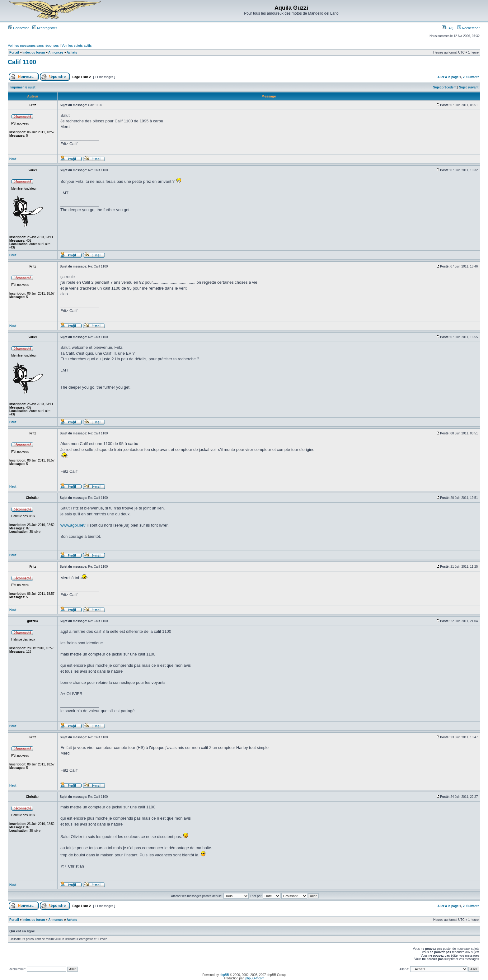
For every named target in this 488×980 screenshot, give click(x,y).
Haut (13, 159)
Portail (14, 52)
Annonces (56, 52)
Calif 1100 (22, 62)
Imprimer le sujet (23, 87)
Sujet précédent (445, 87)
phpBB (224, 975)
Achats (72, 52)
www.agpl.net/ (73, 525)
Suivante (473, 77)
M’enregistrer (45, 28)
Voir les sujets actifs (77, 45)
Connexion (19, 28)
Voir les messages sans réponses (33, 45)
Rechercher (468, 28)
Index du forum (34, 52)
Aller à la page (448, 77)
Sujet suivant (469, 87)
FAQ (448, 28)
